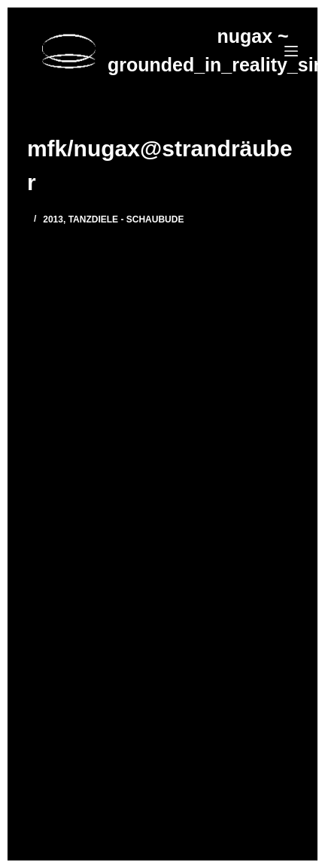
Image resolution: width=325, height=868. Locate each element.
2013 (53, 219)
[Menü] (291, 51)
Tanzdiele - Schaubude (126, 219)
